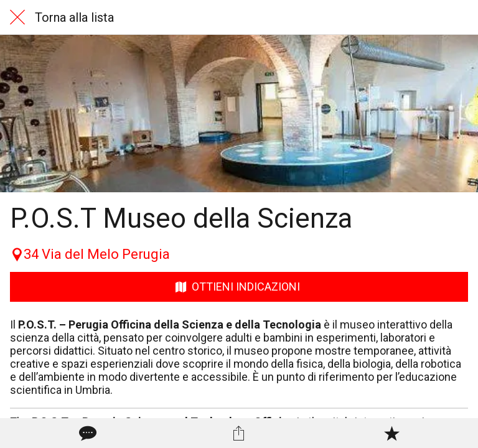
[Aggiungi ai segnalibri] (391, 433)
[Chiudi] (17, 17)
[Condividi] (239, 433)
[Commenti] (87, 433)
